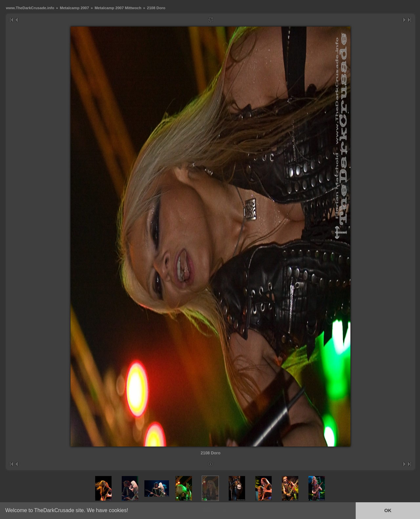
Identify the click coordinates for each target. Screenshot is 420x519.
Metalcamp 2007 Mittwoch (118, 8)
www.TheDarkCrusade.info (30, 8)
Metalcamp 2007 (74, 8)
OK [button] (388, 510)
